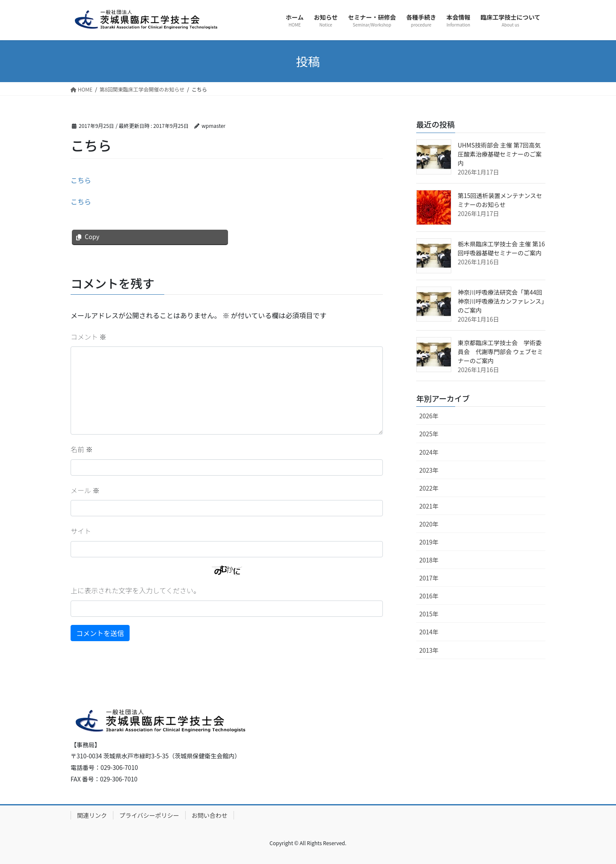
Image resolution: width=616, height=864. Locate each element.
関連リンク (92, 815)
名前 (82, 449)
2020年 (429, 524)
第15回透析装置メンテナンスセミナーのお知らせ (500, 200)
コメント (89, 337)
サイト (81, 531)
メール (85, 490)
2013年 (429, 650)
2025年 (429, 434)
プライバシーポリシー (149, 815)
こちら (81, 180)
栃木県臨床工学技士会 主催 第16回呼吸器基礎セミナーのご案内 (501, 248)
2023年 (429, 470)
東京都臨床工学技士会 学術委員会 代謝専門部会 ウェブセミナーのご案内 (500, 352)
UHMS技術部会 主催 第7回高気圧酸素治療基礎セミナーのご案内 (500, 154)
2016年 (429, 596)
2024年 (429, 452)
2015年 (429, 614)
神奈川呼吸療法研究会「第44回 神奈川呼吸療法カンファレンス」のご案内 (501, 301)
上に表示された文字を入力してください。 (135, 590)
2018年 (429, 560)
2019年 (429, 542)
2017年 (429, 578)
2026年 (429, 416)
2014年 (429, 632)
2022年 (429, 488)
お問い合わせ (210, 815)
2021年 (429, 506)
